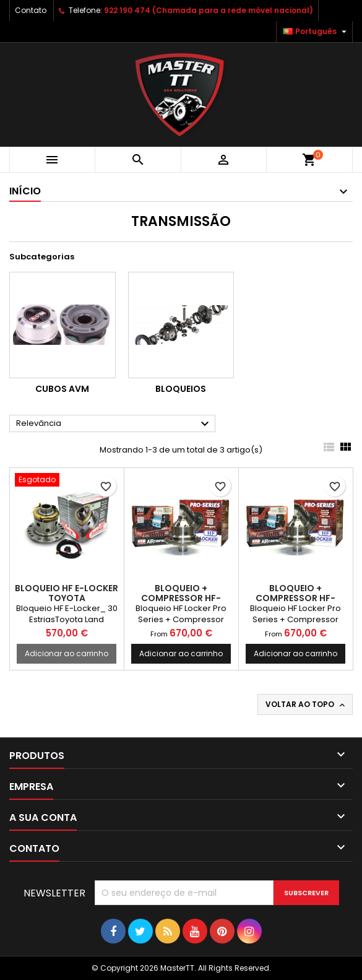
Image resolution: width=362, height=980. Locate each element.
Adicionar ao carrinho (67, 653)
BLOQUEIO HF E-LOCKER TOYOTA (67, 593)
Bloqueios (181, 389)
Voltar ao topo (306, 705)
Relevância (114, 424)
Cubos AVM (62, 389)
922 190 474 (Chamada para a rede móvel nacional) (209, 10)
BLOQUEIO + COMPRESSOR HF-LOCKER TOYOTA (181, 598)
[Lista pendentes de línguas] (316, 32)
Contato (31, 10)
